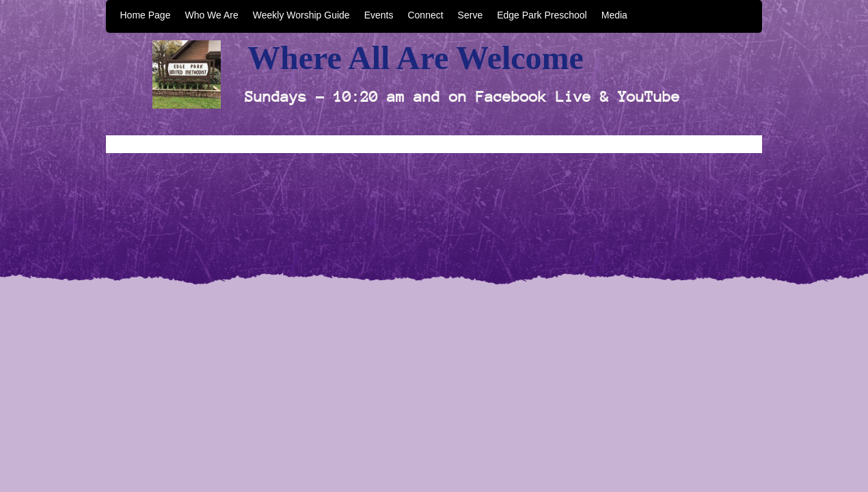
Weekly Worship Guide (301, 15)
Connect (425, 15)
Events (379, 15)
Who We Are (211, 15)
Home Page (146, 15)
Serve (471, 15)
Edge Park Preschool (542, 15)
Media (614, 15)
